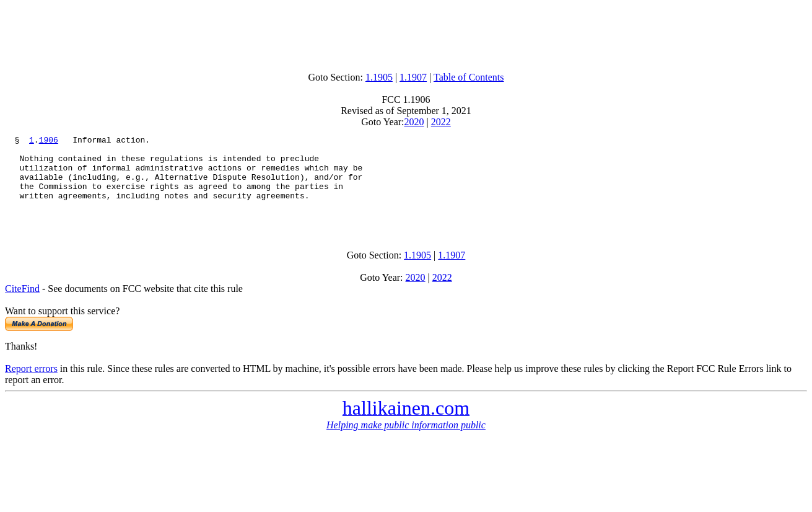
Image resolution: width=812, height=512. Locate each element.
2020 (414, 122)
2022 (441, 122)
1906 (49, 141)
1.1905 (379, 77)
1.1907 (413, 77)
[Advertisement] (406, 33)
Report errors (31, 385)
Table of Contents (469, 77)
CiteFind (22, 305)
